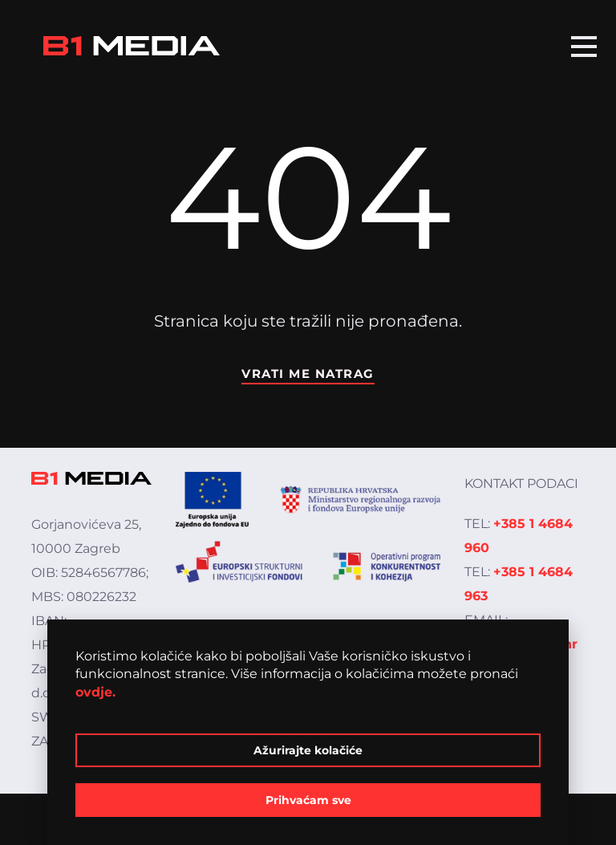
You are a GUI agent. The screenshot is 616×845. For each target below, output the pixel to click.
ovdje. (95, 692)
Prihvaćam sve (308, 800)
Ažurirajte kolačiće (308, 750)
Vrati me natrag (308, 374)
